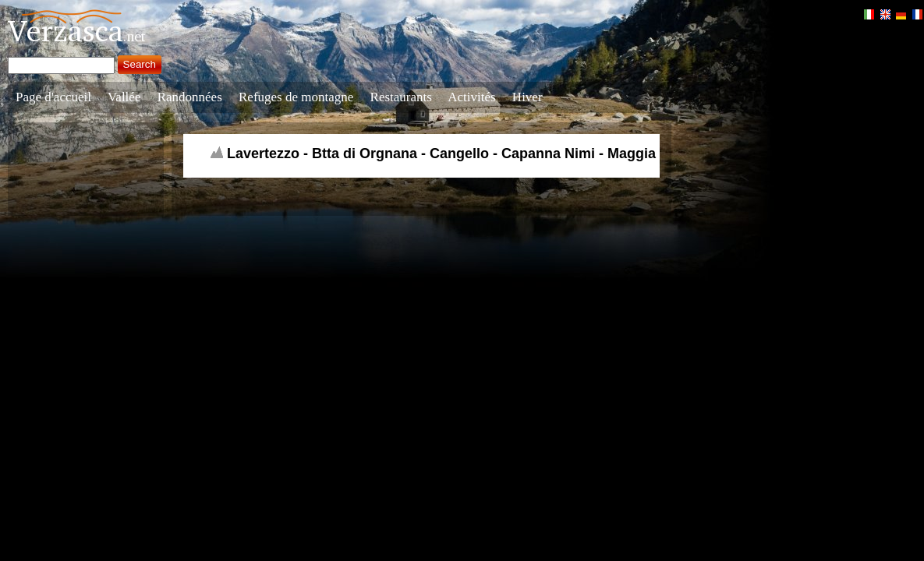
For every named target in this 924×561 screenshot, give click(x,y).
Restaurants (401, 97)
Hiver (527, 97)
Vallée (124, 97)
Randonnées (190, 97)
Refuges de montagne (296, 97)
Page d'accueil (53, 97)
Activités (471, 97)
